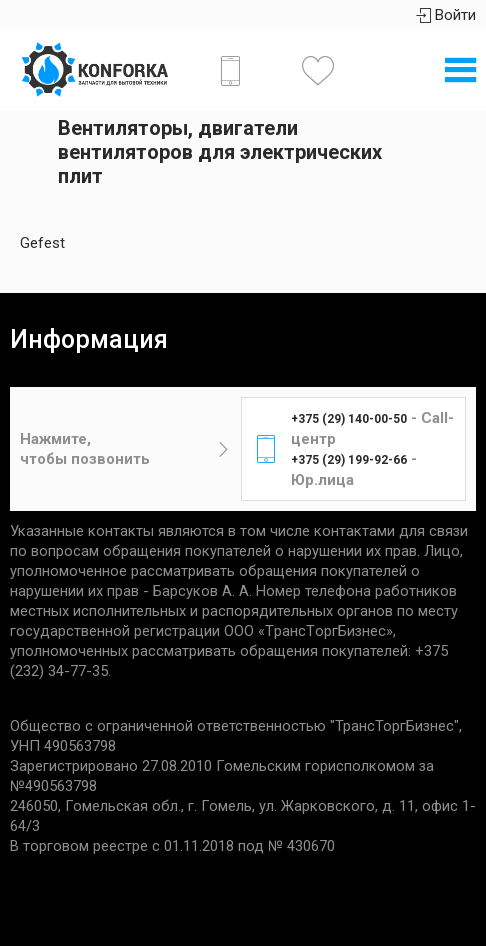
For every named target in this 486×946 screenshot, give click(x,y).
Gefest (42, 243)
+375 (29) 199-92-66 (349, 460)
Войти (446, 15)
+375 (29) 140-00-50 (349, 419)
